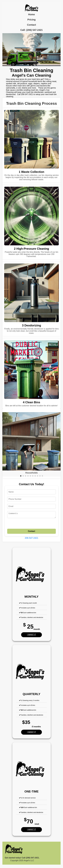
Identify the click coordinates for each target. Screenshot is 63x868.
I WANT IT (32, 636)
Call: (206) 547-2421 (32, 30)
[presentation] (25, 525)
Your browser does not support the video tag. (31, 50)
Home (32, 14)
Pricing (32, 20)
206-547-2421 (31, 539)
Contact (31, 25)
